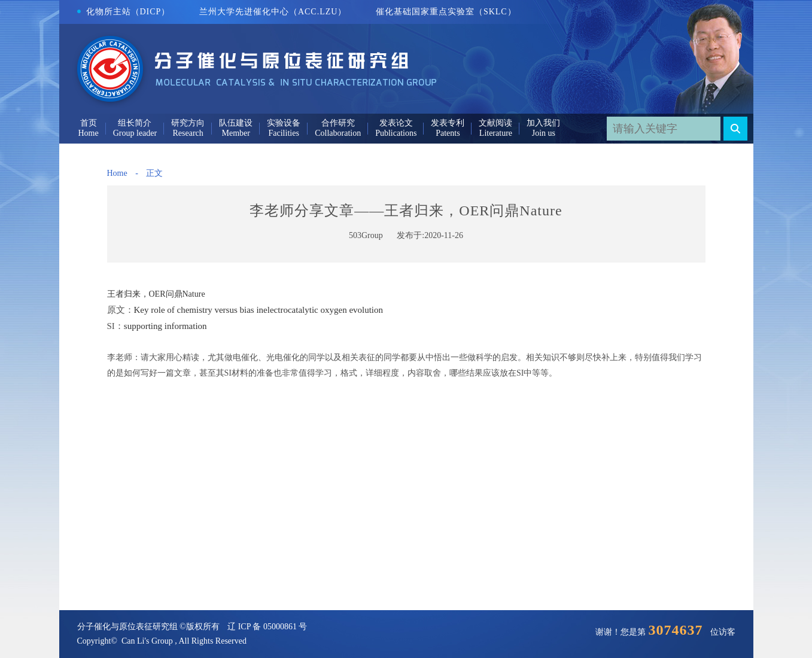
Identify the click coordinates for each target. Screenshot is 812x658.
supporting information (165, 326)
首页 (89, 123)
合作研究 (338, 123)
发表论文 (396, 123)
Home (117, 173)
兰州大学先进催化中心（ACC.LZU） (273, 12)
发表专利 (448, 123)
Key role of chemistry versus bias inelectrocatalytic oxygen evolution (259, 310)
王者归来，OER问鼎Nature (156, 294)
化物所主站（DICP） (124, 12)
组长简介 (135, 123)
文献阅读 (495, 123)
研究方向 (188, 123)
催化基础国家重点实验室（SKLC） (446, 12)
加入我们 (543, 123)
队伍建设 (236, 123)
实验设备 (284, 123)
